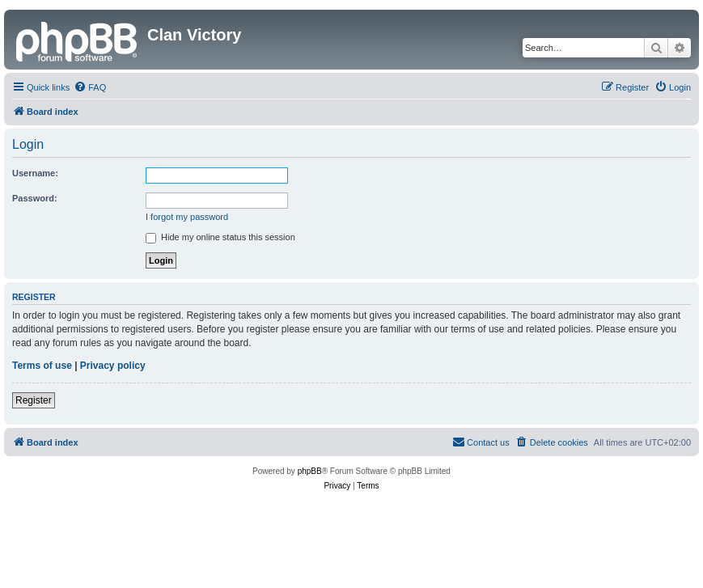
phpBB (310, 471)
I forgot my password (187, 217)
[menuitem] (90, 87)
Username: (35, 173)
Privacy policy (113, 366)
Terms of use (42, 366)
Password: (35, 198)
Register (34, 400)
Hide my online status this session (220, 237)
